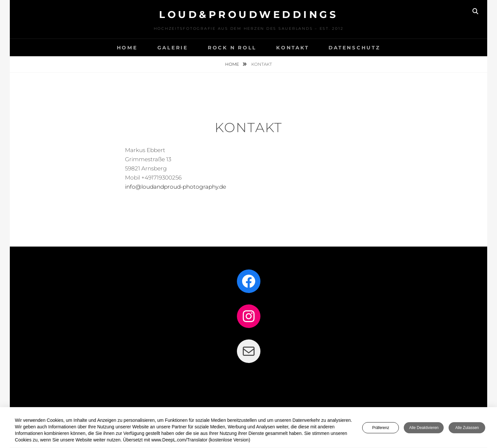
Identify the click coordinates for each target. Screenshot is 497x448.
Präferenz (381, 429)
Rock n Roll (232, 48)
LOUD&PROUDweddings (249, 15)
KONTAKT (293, 48)
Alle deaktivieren (424, 429)
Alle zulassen (467, 429)
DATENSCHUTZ (354, 48)
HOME (127, 48)
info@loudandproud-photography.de (176, 187)
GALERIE (173, 48)
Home (233, 64)
